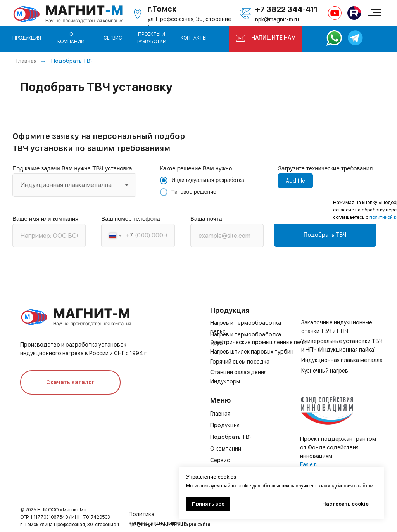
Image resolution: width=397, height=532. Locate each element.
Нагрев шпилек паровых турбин (252, 352)
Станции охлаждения (238, 372)
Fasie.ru (309, 464)
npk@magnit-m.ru (277, 19)
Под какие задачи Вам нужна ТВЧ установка (72, 168)
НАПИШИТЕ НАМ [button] (274, 38)
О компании (226, 449)
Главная (26, 61)
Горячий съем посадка (240, 362)
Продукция (225, 425)
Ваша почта (206, 219)
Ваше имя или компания (45, 219)
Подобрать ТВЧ (72, 61)
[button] (241, 38)
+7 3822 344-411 (286, 9)
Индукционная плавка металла (342, 360)
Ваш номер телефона (130, 219)
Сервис (220, 460)
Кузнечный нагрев (325, 371)
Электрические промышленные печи (258, 342)
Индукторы (225, 381)
